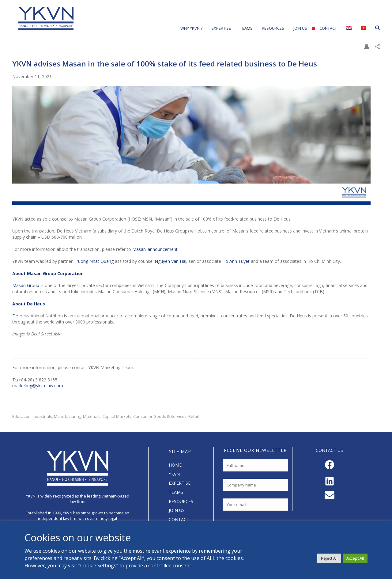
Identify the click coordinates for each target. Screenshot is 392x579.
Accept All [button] (355, 558)
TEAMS (176, 492)
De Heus (21, 316)
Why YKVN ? (191, 28)
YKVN (174, 474)
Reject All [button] (329, 558)
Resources (273, 28)
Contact (328, 28)
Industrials (42, 416)
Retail (194, 416)
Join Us (300, 28)
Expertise (221, 28)
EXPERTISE (180, 483)
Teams (246, 28)
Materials (92, 416)
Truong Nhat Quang (94, 261)
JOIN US (177, 510)
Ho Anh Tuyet (236, 261)
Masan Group (26, 285)
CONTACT (179, 519)
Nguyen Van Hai (170, 261)
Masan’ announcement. (155, 249)
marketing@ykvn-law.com (38, 386)
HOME (175, 465)
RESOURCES (181, 501)
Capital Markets (117, 416)
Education (21, 416)
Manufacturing (68, 416)
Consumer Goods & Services (160, 416)
